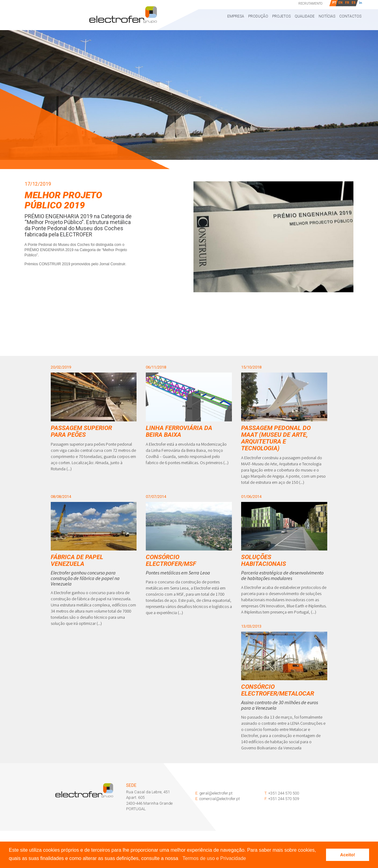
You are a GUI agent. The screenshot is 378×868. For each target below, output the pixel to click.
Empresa (236, 16)
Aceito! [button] (348, 855)
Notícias (327, 16)
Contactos (350, 16)
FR (347, 3)
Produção (258, 16)
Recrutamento (310, 4)
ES (354, 3)
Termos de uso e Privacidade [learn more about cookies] (214, 858)
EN (340, 3)
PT (334, 3)
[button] (181, 859)
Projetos (281, 16)
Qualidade (305, 16)
